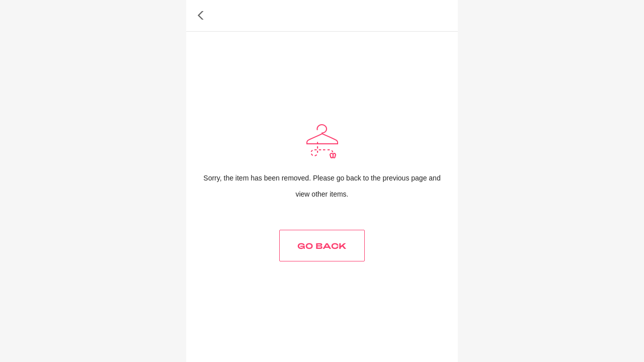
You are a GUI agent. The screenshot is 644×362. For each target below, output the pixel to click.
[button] (201, 16)
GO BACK (322, 246)
